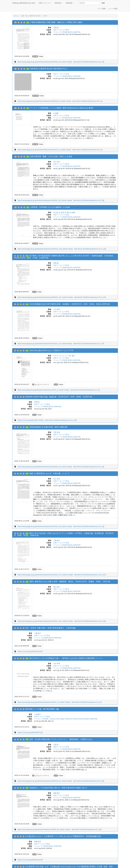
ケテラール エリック (61, 356)
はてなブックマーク (41, 384)
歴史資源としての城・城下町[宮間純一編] (42, 709)
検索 (103, 3)
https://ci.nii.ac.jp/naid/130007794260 (31, 420)
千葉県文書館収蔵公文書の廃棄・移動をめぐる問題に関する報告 (56, 22)
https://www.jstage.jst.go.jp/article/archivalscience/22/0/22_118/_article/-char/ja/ (45, 249)
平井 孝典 (57, 664)
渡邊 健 (56, 263)
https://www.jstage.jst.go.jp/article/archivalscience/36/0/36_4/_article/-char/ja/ (44, 101)
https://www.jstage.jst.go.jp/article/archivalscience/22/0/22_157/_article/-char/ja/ (45, 575)
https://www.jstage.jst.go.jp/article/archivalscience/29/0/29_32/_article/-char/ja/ (45, 467)
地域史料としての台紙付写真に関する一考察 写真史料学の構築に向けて (58, 788)
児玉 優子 (72, 356)
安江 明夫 (57, 162)
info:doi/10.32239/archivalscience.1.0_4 (85, 390)
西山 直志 (57, 587)
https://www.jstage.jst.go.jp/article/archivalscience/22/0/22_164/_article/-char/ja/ (45, 621)
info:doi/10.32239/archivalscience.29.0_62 (89, 781)
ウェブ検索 (102, 9)
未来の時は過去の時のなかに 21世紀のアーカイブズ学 (51, 350)
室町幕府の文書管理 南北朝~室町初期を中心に (49, 69)
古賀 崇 (56, 745)
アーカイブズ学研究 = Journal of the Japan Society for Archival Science (59, 719)
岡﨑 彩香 (38, 842)
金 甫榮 (56, 113)
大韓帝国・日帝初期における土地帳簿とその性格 (50, 207)
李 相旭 (67, 212)
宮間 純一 (57, 28)
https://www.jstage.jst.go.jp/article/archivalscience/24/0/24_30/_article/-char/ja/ (45, 200)
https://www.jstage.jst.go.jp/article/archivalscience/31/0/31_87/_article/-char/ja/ (45, 344)
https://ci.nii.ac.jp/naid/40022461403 (30, 651)
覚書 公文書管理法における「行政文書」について (49, 474)
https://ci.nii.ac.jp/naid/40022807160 (30, 732)
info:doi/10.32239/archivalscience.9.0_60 (87, 829)
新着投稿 (70, 3)
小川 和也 (57, 309)
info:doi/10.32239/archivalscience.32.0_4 (87, 150)
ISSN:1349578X (74, 32)
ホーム (16, 16)
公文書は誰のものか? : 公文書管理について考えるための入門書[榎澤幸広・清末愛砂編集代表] (63, 836)
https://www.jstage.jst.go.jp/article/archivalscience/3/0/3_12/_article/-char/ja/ (44, 702)
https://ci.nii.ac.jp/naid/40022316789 (30, 860)
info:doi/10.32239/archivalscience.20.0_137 (90, 297)
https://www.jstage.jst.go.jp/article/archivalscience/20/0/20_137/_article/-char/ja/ (45, 297)
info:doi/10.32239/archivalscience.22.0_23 (89, 526)
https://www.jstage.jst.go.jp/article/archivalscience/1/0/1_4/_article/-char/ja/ (43, 390)
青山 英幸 (57, 479)
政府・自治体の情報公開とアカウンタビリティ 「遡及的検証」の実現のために (61, 739)
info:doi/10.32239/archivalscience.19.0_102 (61, 420)
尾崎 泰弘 (57, 793)
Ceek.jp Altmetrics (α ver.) (24, 3)
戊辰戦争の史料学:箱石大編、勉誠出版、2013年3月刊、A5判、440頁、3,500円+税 (59, 397)
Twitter (38, 56)
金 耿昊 (61, 212)
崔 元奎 (56, 212)
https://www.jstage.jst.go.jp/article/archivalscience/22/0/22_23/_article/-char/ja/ (45, 526)
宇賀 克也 (57, 432)
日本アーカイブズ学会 (61, 30)
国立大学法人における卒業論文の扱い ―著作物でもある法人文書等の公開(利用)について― (66, 658)
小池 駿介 (38, 714)
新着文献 (59, 3)
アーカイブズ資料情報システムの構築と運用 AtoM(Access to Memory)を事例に (62, 108)
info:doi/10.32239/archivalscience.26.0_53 (89, 62)
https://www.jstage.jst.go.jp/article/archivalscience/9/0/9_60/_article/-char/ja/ (44, 829)
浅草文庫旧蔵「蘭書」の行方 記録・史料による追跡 (51, 156)
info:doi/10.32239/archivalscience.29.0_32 (89, 467)
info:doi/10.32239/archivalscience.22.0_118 (90, 249)
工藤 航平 (57, 540)
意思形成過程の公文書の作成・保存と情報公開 (48, 427)
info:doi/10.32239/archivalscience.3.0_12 (87, 702)
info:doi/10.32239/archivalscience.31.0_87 (89, 344)
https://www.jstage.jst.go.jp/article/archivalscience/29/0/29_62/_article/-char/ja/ (45, 781)
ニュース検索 (113, 9)
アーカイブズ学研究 (60, 32)
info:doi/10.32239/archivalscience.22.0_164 (90, 621)
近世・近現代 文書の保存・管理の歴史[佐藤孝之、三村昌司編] (50, 628)
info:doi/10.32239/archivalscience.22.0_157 (90, 575)
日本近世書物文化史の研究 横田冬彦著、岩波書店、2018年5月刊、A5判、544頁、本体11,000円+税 (70, 304)
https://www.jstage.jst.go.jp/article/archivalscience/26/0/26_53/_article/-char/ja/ (45, 62)
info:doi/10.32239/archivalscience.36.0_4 (87, 101)
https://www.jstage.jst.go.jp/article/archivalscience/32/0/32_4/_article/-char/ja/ (44, 150)
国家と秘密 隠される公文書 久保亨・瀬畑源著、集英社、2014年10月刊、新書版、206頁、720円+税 (70, 582)
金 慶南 (73, 212)
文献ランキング (45, 3)
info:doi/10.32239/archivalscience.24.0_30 (89, 200)
